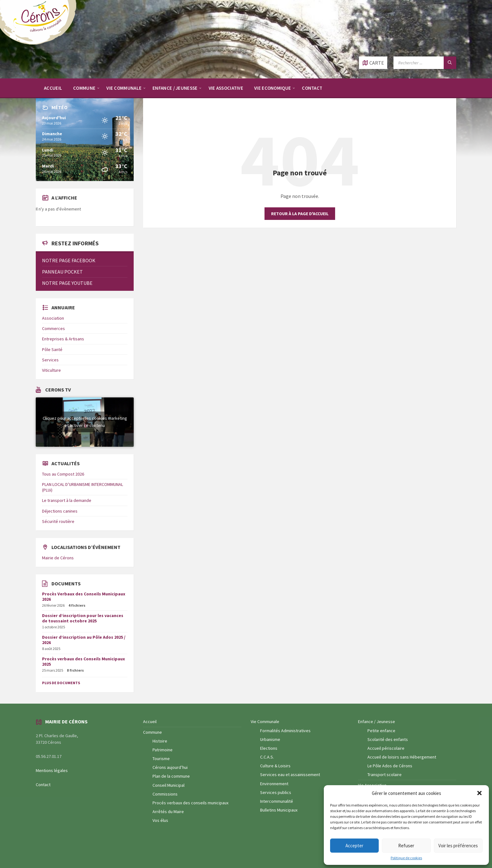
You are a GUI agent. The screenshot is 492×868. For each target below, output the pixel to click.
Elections (269, 748)
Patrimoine (163, 750)
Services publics (276, 792)
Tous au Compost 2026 (63, 474)
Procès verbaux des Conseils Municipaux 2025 (83, 661)
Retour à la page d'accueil (300, 214)
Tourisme (161, 759)
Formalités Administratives (285, 731)
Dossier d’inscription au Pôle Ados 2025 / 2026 (84, 640)
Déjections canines (60, 511)
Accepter (354, 846)
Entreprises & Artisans (63, 339)
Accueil (150, 722)
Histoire (160, 741)
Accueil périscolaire (386, 748)
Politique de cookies (406, 858)
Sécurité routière (58, 521)
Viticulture (51, 370)
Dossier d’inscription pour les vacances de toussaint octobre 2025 (83, 618)
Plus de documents (61, 683)
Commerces (53, 328)
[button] (479, 793)
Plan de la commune (171, 776)
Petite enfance (381, 731)
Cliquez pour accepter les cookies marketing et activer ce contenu (85, 422)
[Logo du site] (41, 44)
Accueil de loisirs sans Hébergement (402, 757)
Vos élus (160, 820)
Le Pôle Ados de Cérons (390, 766)
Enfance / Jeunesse (377, 722)
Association (53, 318)
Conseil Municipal (168, 785)
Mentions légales (52, 770)
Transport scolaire (385, 775)
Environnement (274, 784)
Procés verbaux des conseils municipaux (190, 803)
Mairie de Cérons (58, 558)
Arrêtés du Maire (168, 812)
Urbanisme (270, 739)
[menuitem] (53, 88)
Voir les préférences (458, 846)
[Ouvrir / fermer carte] (373, 63)
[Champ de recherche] (425, 63)
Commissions (165, 794)
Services (50, 360)
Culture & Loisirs (275, 766)
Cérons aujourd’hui (170, 767)
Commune (152, 732)
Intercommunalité (277, 801)
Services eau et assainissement (290, 775)
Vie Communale (265, 722)
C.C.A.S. (267, 757)
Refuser (406, 846)
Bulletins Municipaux (279, 810)
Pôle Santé (52, 349)
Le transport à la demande (67, 500)
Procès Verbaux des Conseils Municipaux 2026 (84, 596)
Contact (43, 785)
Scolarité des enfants (388, 739)
